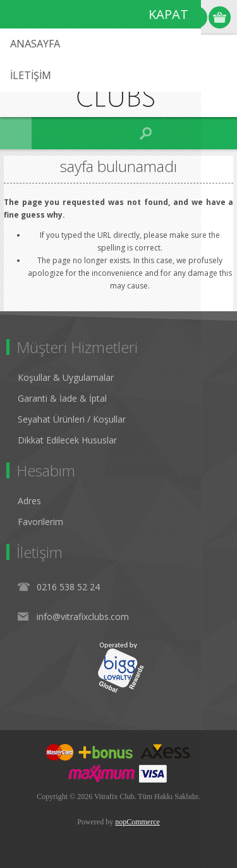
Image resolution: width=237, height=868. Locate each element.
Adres (29, 501)
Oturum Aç (196, 17)
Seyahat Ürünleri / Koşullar (72, 419)
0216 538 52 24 (68, 587)
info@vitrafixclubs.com (83, 617)
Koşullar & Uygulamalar (66, 377)
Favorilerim (40, 522)
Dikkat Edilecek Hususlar (67, 440)
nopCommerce (137, 822)
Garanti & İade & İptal (62, 398)
